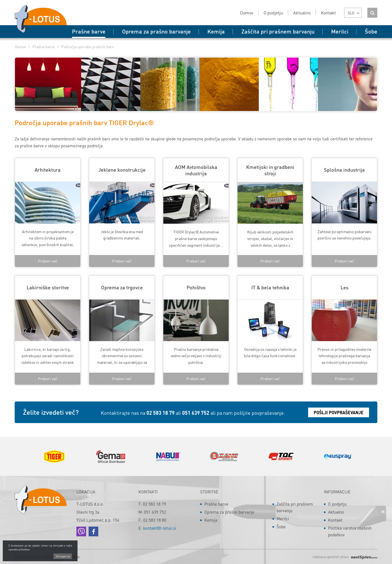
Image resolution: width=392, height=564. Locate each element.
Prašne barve (44, 47)
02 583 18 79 (161, 413)
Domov (20, 47)
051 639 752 (196, 413)
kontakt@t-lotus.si (160, 528)
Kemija (211, 520)
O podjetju (337, 504)
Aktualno (336, 512)
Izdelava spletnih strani (345, 557)
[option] (54, 457)
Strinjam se (63, 557)
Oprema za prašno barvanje (229, 512)
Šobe (281, 527)
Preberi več (48, 261)
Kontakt (335, 520)
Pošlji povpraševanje (339, 412)
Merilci (283, 519)
